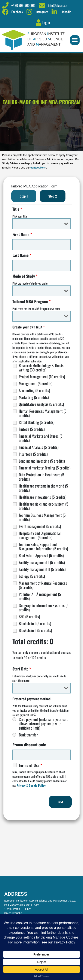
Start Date (22, 669)
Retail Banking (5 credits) (37, 422)
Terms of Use (30, 765)
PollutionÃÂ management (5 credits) (40, 596)
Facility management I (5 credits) (42, 562)
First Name (22, 234)
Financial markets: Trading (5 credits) (45, 468)
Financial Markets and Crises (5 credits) (41, 438)
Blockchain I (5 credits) (35, 623)
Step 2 (53, 196)
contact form (38, 168)
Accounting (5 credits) (34, 390)
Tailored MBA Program (32, 301)
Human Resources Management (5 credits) (43, 413)
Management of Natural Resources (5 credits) (43, 585)
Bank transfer (28, 735)
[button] (75, 40)
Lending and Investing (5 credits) (42, 461)
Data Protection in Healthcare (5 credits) (41, 477)
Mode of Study (25, 276)
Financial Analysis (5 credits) (39, 447)
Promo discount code (29, 745)
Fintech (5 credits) (32, 429)
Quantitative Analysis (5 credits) (41, 404)
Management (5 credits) (36, 383)
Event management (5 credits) (40, 526)
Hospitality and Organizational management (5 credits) (40, 535)
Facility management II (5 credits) (42, 569)
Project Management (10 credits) (42, 377)
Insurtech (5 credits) (33, 454)
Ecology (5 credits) (32, 576)
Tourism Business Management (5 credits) (42, 517)
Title (17, 209)
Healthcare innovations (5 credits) (43, 497)
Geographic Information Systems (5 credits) (44, 607)
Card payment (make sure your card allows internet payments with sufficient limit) (44, 724)
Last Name (22, 255)
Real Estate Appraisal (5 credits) (41, 555)
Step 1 (24, 196)
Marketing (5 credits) (34, 397)
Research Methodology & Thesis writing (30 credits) (41, 368)
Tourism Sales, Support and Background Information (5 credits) (43, 546)
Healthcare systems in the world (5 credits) (43, 488)
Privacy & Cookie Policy (31, 785)
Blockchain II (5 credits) (35, 630)
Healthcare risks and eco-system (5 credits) (44, 506)
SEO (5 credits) (29, 617)
